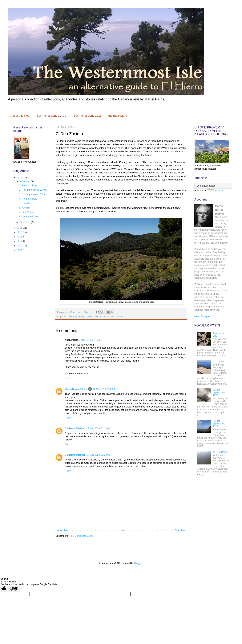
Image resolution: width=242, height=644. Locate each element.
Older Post (180, 530)
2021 (20, 250)
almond (70, 317)
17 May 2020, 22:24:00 (98, 455)
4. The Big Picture (28, 199)
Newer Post (63, 530)
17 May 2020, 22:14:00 (98, 428)
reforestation (109, 317)
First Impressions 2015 (87, 116)
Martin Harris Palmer (76, 389)
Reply (68, 378)
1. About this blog (28, 185)
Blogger (138, 563)
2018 (20, 237)
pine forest (98, 317)
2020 (20, 246)
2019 (20, 241)
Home (122, 530)
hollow (89, 317)
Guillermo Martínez (75, 428)
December (25, 222)
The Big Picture (117, 116)
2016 (20, 228)
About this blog (20, 116)
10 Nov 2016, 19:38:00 (104, 389)
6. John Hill (25, 208)
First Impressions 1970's (51, 116)
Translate (216, 191)
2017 (20, 232)
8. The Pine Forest (28, 217)
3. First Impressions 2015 (32, 194)
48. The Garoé (220, 452)
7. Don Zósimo (26, 212)
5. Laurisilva (25, 203)
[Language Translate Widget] (213, 186)
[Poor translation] (14, 589)
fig (76, 317)
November (25, 181)
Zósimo (120, 317)
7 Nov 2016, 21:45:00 (90, 340)
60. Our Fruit (219, 362)
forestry (81, 317)
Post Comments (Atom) (81, 536)
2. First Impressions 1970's (33, 190)
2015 (20, 178)
